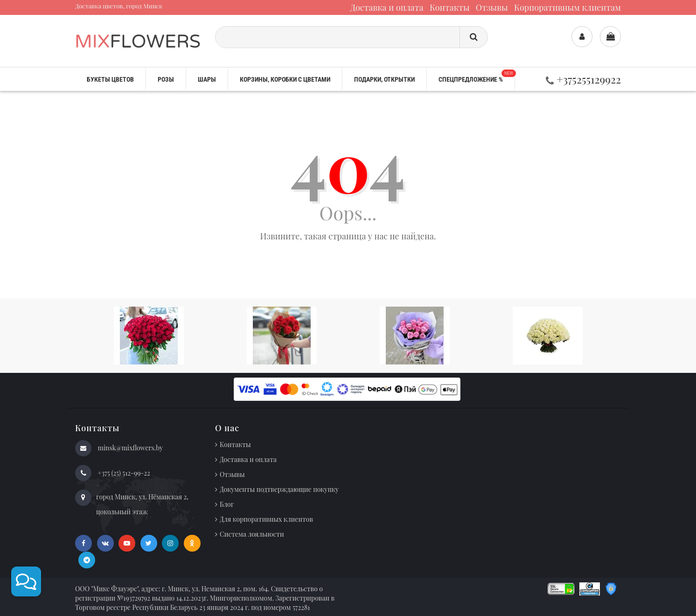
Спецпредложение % (477, 76)
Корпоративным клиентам (567, 7)
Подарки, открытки (384, 79)
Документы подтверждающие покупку (279, 489)
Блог (227, 504)
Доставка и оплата (387, 7)
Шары (207, 79)
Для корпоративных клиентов (266, 519)
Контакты (450, 7)
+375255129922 (583, 79)
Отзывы (492, 7)
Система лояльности (252, 534)
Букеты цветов (110, 79)
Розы (166, 79)
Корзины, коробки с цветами (285, 79)
